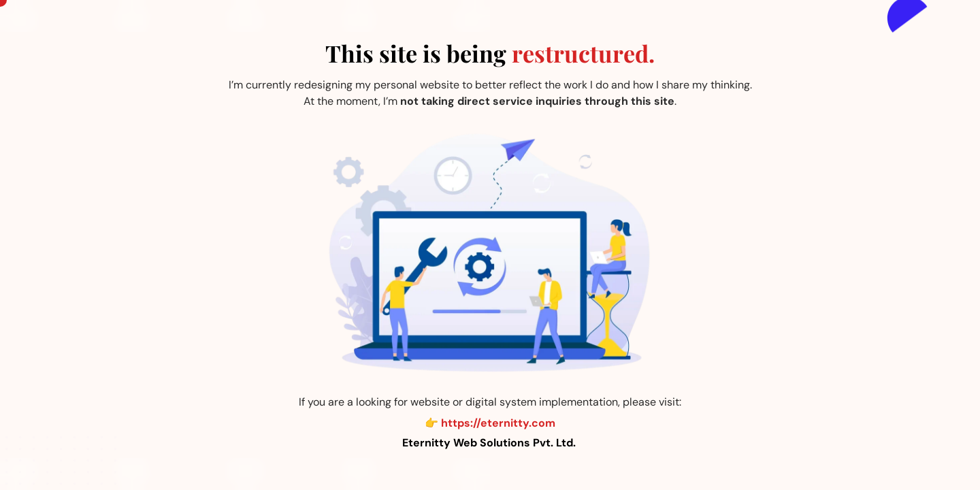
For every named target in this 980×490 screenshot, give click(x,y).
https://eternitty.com (498, 423)
